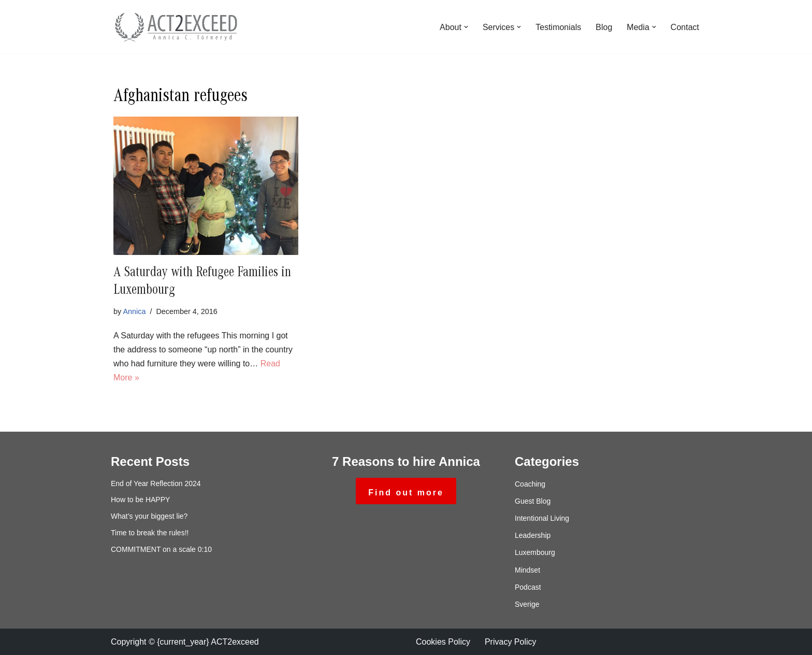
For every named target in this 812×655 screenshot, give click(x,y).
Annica (134, 311)
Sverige (527, 604)
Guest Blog (533, 501)
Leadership (533, 535)
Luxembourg (535, 552)
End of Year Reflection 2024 (156, 483)
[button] (466, 27)
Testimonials (558, 27)
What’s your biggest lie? (149, 516)
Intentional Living (542, 518)
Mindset (527, 570)
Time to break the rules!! (150, 533)
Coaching (530, 484)
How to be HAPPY (140, 500)
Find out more (406, 493)
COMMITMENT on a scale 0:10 (161, 549)
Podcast (528, 587)
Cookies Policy (443, 642)
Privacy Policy (511, 642)
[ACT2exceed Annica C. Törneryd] (176, 27)
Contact (685, 27)
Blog (604, 27)
